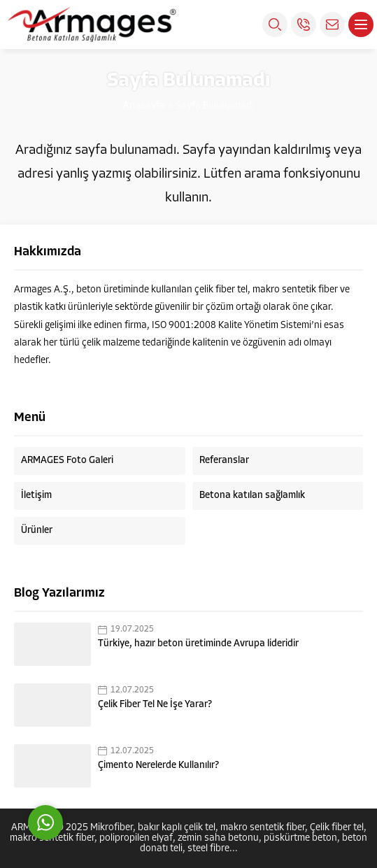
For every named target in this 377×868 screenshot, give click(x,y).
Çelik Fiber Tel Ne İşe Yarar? (155, 705)
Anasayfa (144, 106)
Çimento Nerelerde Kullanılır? (158, 766)
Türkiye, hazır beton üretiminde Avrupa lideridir (198, 644)
